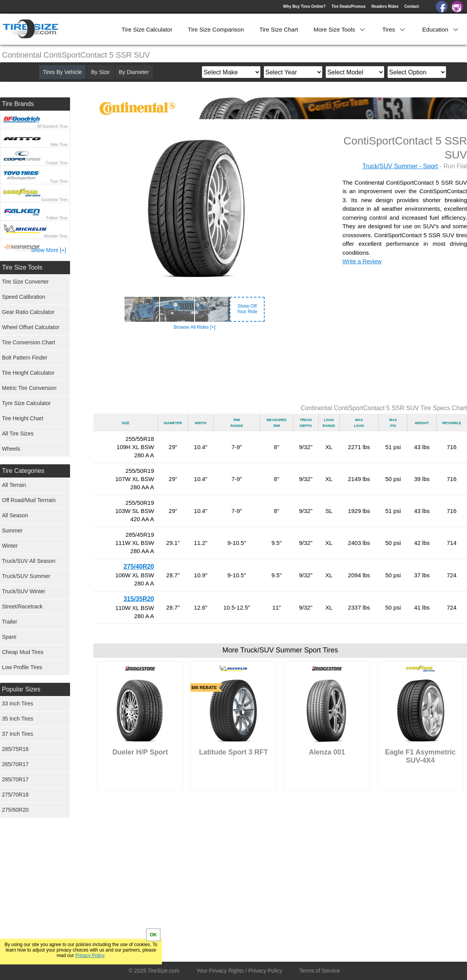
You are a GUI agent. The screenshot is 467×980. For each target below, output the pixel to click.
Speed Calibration (24, 297)
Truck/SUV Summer (26, 576)
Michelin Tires (56, 236)
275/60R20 (15, 810)
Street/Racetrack (22, 606)
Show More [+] (48, 250)
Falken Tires (57, 218)
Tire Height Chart (23, 418)
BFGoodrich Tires (53, 126)
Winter (10, 546)
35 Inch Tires (18, 719)
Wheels (11, 449)
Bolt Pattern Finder (25, 358)
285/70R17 (15, 779)
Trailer (10, 622)
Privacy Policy (90, 955)
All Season (15, 515)
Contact (412, 6)
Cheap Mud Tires (23, 652)
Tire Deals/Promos (349, 6)
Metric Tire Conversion (29, 388)
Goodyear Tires (54, 200)
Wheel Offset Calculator (31, 327)
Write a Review (362, 261)
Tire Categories (23, 471)
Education (441, 29)
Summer (12, 531)
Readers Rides (385, 6)
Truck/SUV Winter (24, 591)
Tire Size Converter (25, 282)
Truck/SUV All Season (29, 561)
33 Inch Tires (18, 703)
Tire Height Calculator (28, 373)
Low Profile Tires (22, 667)
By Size (100, 72)
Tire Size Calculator (147, 29)
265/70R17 (15, 764)
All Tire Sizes (18, 434)
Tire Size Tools (22, 267)
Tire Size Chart (278, 29)
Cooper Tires (57, 163)
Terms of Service (320, 971)
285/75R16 (15, 749)
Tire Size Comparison (216, 29)
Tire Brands (18, 104)
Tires (394, 29)
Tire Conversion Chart (28, 342)
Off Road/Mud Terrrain (29, 500)
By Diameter (134, 72)
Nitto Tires (59, 145)
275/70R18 (15, 795)
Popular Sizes (21, 689)
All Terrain (14, 485)
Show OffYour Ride (247, 309)
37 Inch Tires (18, 734)
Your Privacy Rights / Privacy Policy (239, 971)
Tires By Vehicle (62, 72)
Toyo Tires (59, 181)
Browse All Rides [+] (194, 327)
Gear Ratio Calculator (28, 312)
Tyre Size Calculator (26, 403)
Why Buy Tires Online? (304, 6)
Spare (9, 637)
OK (153, 935)
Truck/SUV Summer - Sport (400, 166)
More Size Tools (340, 29)
